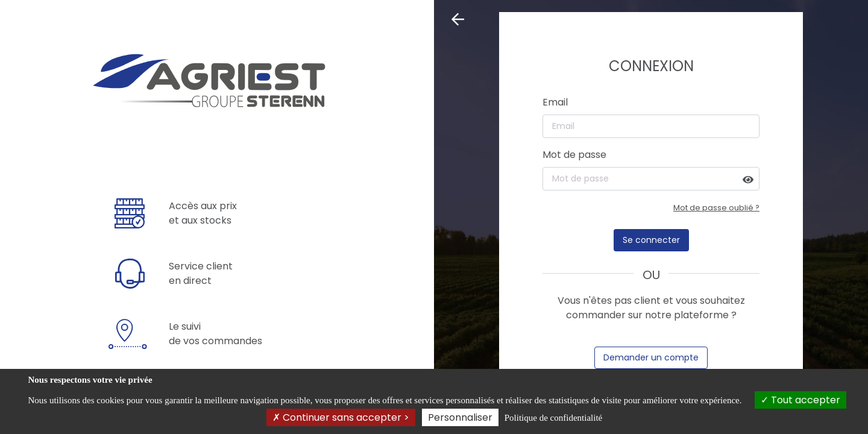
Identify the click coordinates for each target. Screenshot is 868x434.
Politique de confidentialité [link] (553, 418)
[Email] (651, 126)
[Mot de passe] (651, 179)
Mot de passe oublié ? (716, 208)
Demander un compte (651, 357)
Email (555, 102)
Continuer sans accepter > (341, 417)
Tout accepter (800, 400)
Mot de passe (574, 155)
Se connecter (651, 240)
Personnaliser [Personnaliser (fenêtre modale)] (460, 417)
